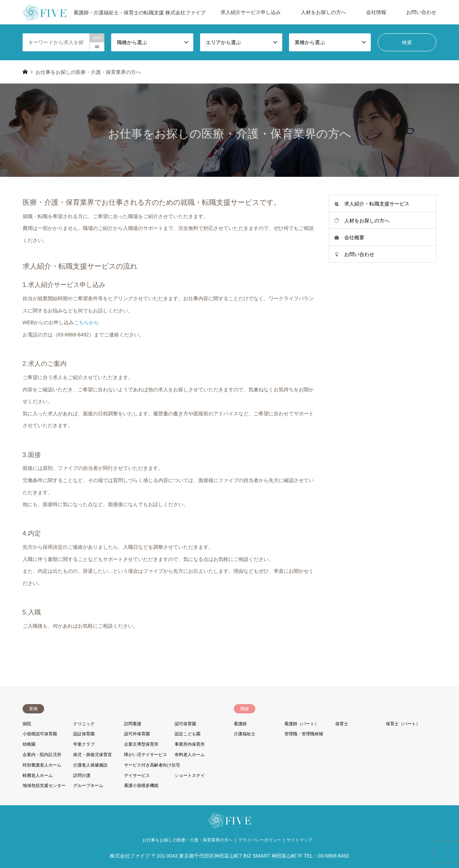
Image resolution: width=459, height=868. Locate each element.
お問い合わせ (421, 12)
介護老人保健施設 (90, 765)
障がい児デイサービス (146, 755)
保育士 (342, 724)
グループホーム (88, 786)
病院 (27, 724)
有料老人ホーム (190, 755)
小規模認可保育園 (40, 734)
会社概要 (354, 237)
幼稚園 (29, 744)
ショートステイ (190, 775)
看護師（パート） (302, 724)
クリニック (84, 724)
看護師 (240, 724)
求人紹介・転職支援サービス (377, 204)
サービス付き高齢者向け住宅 (152, 765)
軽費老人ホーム (38, 775)
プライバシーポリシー (260, 840)
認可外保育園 (137, 734)
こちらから (86, 322)
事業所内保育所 (190, 744)
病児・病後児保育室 (93, 755)
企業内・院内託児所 (42, 755)
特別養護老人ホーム (42, 765)
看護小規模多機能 (141, 786)
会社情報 (376, 12)
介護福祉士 (245, 734)
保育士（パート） (403, 724)
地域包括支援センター (44, 786)
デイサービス (137, 775)
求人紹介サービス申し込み (251, 12)
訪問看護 (133, 724)
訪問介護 (82, 775)
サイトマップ (299, 840)
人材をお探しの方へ (323, 12)
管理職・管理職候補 (304, 734)
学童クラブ (84, 744)
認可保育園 (185, 724)
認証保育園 (84, 734)
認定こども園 (188, 734)
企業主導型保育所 (141, 744)
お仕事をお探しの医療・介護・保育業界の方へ (188, 840)
